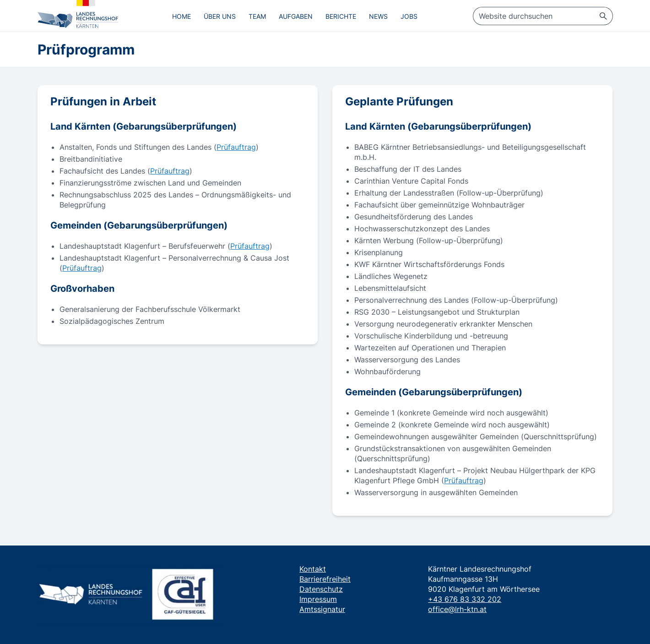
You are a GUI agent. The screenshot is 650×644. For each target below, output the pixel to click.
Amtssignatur (322, 609)
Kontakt (313, 569)
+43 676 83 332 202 (465, 599)
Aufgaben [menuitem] (296, 16)
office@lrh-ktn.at (457, 609)
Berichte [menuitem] (341, 16)
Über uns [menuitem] (220, 16)
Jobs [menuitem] (409, 16)
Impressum (318, 599)
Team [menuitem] (257, 16)
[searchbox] (543, 16)
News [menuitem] (378, 16)
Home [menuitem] (181, 16)
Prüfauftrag (236, 147)
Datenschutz (321, 589)
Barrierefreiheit (325, 579)
